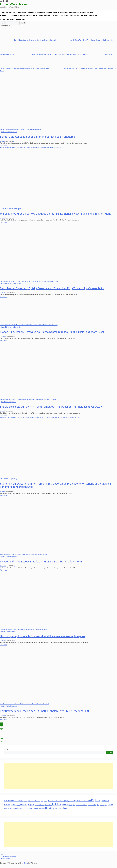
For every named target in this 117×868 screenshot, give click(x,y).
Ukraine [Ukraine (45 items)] (10, 812)
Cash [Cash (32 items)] (42, 805)
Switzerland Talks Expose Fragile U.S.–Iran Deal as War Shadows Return (23, 558)
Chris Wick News (14, 4)
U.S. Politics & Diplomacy (91, 18)
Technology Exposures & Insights (14, 18)
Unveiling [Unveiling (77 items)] (50, 812)
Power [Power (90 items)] (65, 808)
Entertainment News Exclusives (40, 18)
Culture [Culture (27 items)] (71, 805)
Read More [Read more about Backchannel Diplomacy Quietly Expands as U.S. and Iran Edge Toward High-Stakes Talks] (3, 301)
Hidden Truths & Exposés (10, 13)
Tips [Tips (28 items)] (106, 809)
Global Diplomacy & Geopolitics (13, 23)
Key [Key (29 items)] (36, 809)
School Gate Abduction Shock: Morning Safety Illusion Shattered (28, 44)
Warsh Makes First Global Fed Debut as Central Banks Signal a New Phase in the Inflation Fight (31, 151)
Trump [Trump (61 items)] (110, 808)
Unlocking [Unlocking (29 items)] (36, 813)
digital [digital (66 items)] (76, 804)
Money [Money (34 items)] (43, 809)
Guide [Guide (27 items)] (18, 809)
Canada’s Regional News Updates (34, 13)
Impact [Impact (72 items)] (31, 808)
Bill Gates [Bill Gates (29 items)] (30, 805)
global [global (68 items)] (14, 808)
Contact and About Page (9, 860)
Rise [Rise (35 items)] (74, 809)
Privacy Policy (5, 862)
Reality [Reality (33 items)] (71, 809)
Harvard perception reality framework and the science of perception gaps (23, 633)
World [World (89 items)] (66, 812)
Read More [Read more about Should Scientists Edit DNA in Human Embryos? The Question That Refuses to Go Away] (3, 419)
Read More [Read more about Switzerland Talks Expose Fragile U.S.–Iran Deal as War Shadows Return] (3, 574)
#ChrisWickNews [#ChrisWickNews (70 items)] (12, 804)
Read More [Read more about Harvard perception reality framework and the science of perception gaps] (3, 649)
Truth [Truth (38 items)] (5, 813)
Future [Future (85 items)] (7, 808)
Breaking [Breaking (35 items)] (38, 805)
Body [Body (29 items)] (34, 805)
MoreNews (24, 867)
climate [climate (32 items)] (50, 805)
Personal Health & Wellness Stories (62, 13)
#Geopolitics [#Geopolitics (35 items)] (24, 805)
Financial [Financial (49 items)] (106, 805)
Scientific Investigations (87, 13)
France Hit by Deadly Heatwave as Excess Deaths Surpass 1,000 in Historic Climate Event (29, 329)
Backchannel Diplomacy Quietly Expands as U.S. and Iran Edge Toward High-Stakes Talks (54, 58)
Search (6, 753)
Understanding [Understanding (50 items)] (28, 812)
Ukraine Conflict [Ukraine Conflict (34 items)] (17, 813)
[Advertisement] (58, 780)
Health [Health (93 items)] (24, 808)
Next (2, 745)
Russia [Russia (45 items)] (80, 809)
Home (3, 858)
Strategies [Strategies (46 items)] (96, 809)
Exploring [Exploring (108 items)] (97, 804)
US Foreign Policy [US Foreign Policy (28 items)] (59, 813)
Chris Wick (3, 145)
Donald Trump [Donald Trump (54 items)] (85, 805)
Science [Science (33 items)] (85, 809)
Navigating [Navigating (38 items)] (48, 809)
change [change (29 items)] (46, 805)
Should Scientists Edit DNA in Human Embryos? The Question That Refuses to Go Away (28, 403)
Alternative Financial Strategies (67, 18)
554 (2, 742)
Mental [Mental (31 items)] (39, 809)
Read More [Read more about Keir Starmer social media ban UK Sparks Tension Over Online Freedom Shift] (3, 723)
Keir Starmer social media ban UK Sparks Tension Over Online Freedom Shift (25, 708)
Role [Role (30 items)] (77, 809)
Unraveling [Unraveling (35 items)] (42, 813)
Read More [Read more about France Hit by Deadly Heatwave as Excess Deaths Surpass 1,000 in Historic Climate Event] (3, 344)
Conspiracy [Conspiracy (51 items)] (65, 805)
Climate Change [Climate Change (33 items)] (56, 805)
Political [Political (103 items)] (57, 808)
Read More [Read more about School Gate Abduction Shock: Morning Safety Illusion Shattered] (3, 149)
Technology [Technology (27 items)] (102, 809)
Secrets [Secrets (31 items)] (90, 809)
